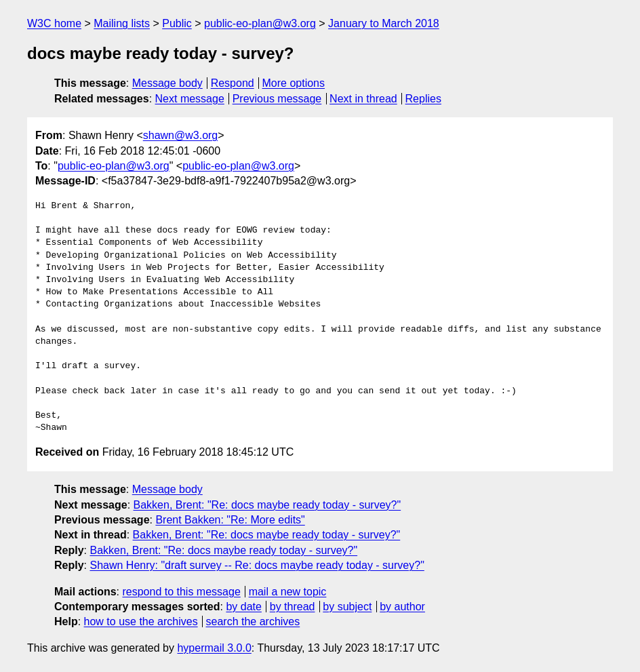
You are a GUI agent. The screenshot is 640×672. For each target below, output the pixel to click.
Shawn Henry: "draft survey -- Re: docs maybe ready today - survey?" (257, 565)
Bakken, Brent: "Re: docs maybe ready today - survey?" (267, 505)
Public (177, 23)
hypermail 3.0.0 (214, 648)
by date (243, 607)
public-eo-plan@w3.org (260, 23)
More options (294, 83)
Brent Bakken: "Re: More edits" (230, 520)
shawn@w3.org (181, 135)
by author (402, 607)
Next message (190, 99)
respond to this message (181, 592)
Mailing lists (122, 23)
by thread (293, 607)
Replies (423, 99)
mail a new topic (288, 592)
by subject (347, 607)
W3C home (54, 23)
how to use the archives (141, 621)
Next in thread (363, 99)
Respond (233, 83)
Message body (167, 83)
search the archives (253, 621)
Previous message (277, 99)
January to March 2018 (384, 23)
